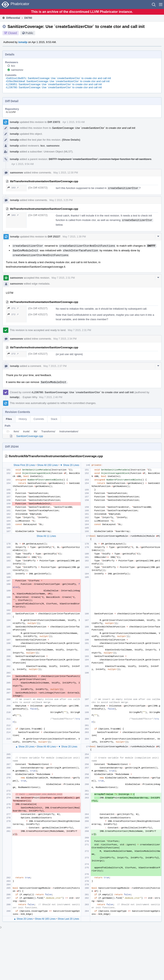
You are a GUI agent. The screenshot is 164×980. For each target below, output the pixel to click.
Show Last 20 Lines (68, 919)
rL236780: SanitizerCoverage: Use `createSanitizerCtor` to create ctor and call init (54, 87)
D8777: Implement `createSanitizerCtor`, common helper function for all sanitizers (100, 159)
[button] (161, 4)
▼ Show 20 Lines (70, 465)
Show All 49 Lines (46, 747)
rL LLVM (11, 112)
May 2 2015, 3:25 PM (61, 200)
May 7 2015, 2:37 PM (55, 366)
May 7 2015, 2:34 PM (65, 339)
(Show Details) (71, 140)
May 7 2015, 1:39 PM (74, 237)
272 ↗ (13, 314)
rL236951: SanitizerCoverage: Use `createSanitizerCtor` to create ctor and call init (54, 84)
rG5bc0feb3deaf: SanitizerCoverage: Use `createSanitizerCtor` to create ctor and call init (58, 81)
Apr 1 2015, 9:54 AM (22, 164)
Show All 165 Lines (45, 919)
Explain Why (30, 397)
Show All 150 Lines (48, 465)
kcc (13, 66)
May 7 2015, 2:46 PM (51, 397)
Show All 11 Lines (46, 536)
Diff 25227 (54, 237)
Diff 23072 (54, 122)
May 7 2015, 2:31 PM (63, 278)
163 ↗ (13, 188)
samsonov (17, 70)
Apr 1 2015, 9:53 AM (74, 122)
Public (30, 33)
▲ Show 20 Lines (25, 747)
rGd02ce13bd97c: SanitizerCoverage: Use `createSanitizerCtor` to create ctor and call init (58, 78)
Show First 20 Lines (24, 465)
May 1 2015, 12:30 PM (66, 173)
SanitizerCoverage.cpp (30, 436)
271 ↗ (13, 308)
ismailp (23, 42)
